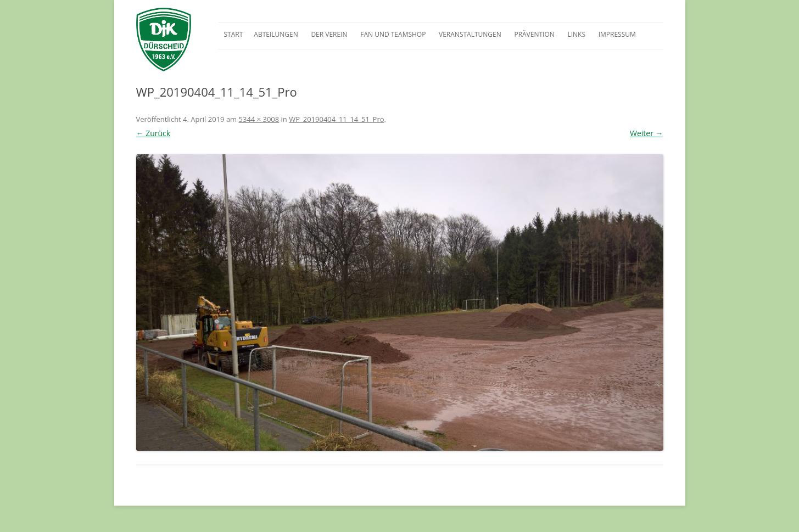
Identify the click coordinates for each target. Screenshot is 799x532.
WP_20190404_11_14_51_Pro (336, 119)
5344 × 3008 (259, 119)
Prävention (534, 34)
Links (576, 34)
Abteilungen (276, 34)
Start (234, 34)
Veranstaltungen (470, 34)
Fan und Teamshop (393, 34)
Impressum (617, 34)
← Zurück (153, 133)
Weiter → (647, 133)
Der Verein (329, 34)
